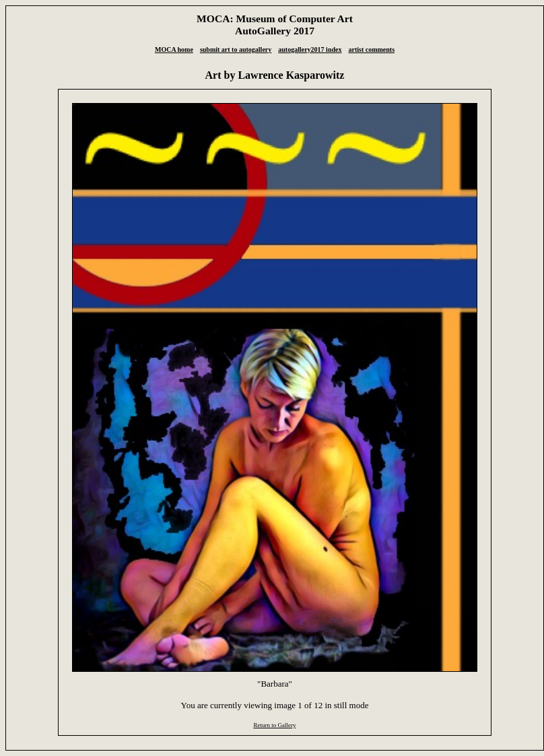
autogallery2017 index (310, 49)
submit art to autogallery (236, 49)
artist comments (371, 49)
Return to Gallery (274, 725)
